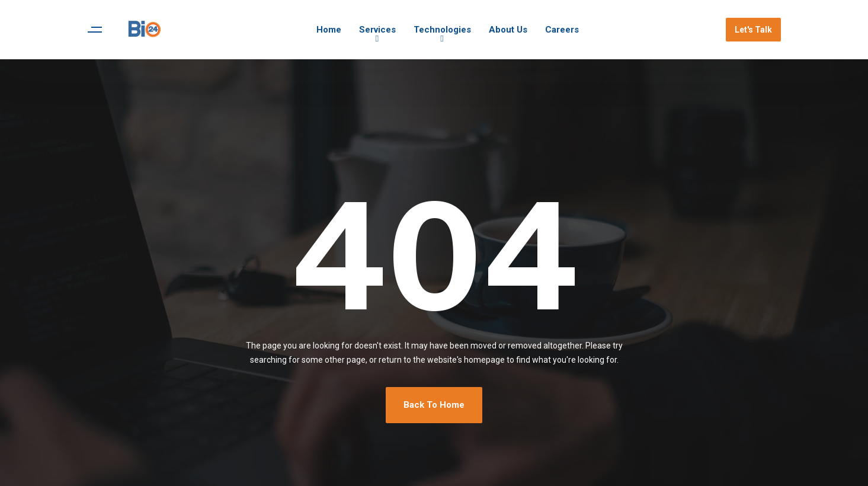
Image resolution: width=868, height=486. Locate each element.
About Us (508, 30)
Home (329, 30)
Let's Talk (753, 30)
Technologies (442, 30)
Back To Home (434, 405)
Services (377, 30)
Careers (562, 30)
